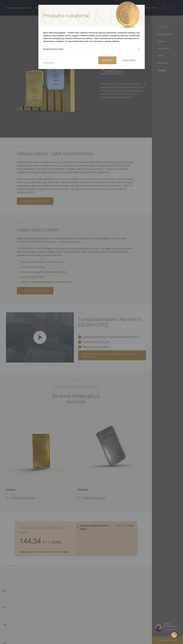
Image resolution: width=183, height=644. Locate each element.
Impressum (49, 63)
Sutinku (107, 60)
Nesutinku (129, 60)
